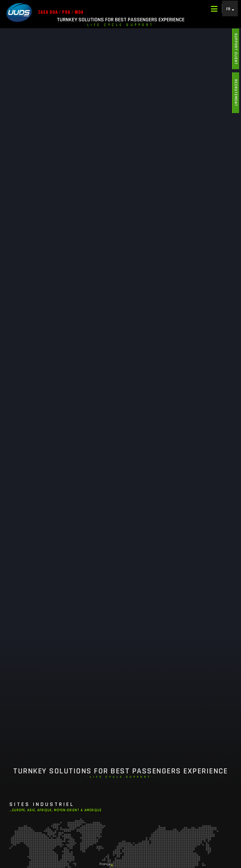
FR (228, 9)
